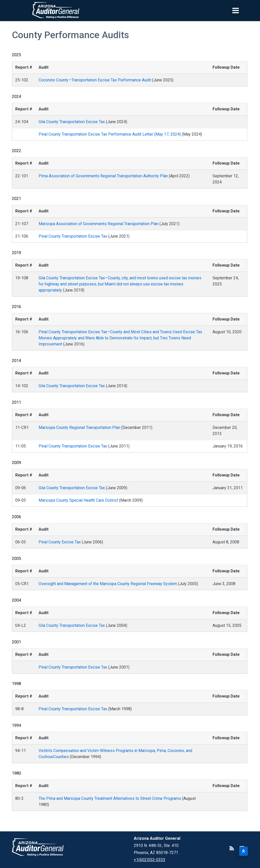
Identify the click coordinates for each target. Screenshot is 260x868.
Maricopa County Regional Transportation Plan (79, 428)
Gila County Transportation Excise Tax (72, 122)
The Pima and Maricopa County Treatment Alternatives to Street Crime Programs (110, 798)
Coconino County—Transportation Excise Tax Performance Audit (95, 80)
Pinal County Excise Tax (60, 542)
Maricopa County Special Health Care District (78, 500)
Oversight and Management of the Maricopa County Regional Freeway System (108, 584)
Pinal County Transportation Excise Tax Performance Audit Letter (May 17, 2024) (110, 134)
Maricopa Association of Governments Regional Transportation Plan (99, 224)
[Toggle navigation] (244, 10)
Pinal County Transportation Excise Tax (73, 236)
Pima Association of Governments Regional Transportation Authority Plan (103, 176)
